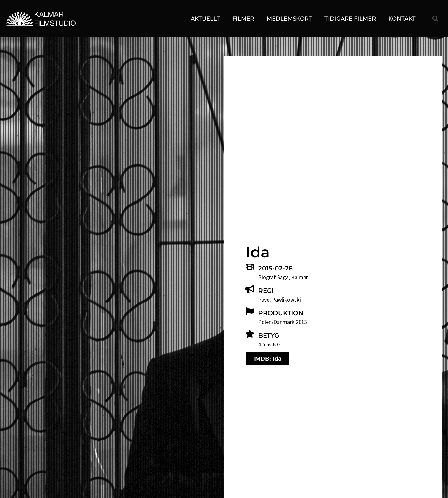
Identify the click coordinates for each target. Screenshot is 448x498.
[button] (436, 19)
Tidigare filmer (350, 19)
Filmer (243, 19)
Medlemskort (289, 19)
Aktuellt (205, 19)
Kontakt (402, 19)
